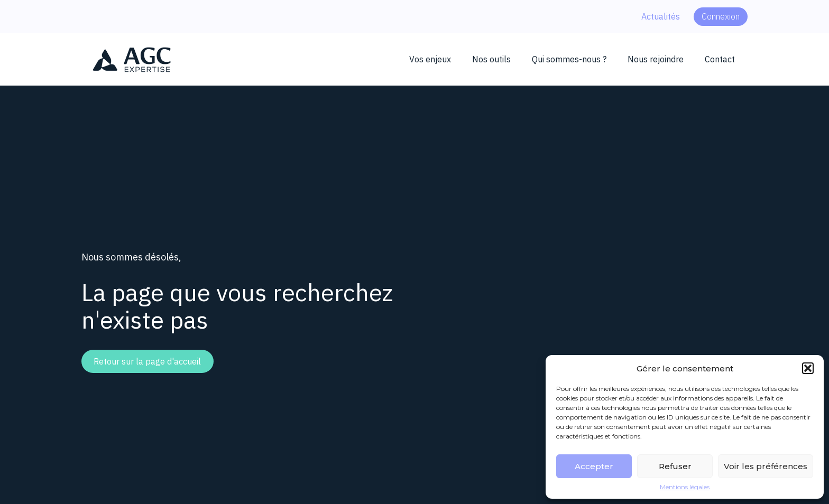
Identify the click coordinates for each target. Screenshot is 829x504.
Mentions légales (685, 487)
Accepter (594, 466)
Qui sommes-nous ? (569, 59)
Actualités (661, 16)
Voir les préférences (766, 466)
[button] (808, 368)
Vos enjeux (430, 59)
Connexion (721, 16)
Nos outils (491, 59)
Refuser (675, 466)
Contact (720, 59)
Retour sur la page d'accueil (147, 361)
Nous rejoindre (656, 59)
